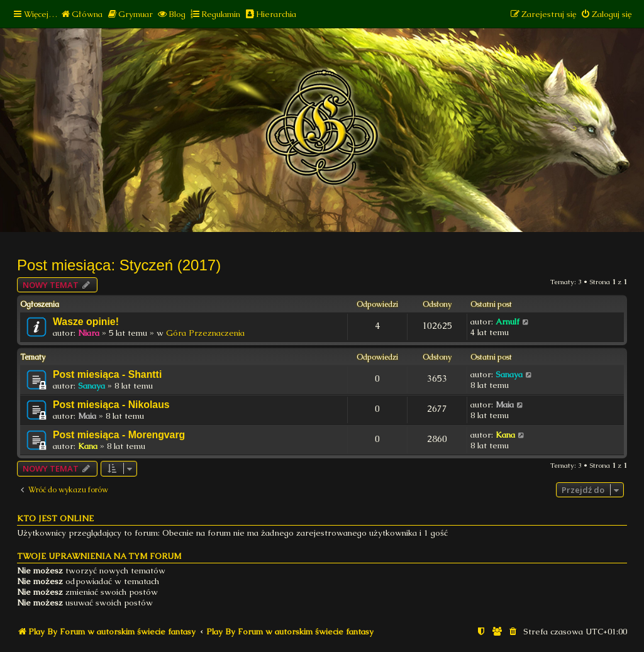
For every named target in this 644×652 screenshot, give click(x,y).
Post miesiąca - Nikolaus (111, 405)
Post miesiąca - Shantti (107, 374)
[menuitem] (81, 14)
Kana (88, 446)
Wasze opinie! (86, 322)
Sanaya (92, 386)
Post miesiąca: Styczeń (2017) (119, 265)
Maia (87, 416)
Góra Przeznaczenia (205, 333)
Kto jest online (55, 518)
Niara (89, 333)
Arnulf (508, 322)
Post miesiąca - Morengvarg (119, 435)
